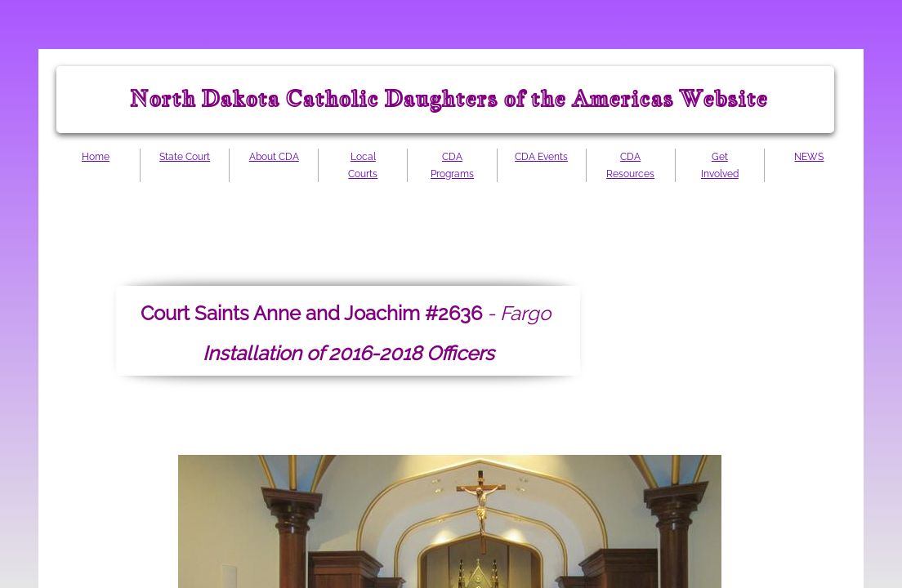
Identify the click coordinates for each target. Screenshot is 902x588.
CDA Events (541, 157)
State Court (185, 157)
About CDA (274, 157)
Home (96, 157)
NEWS (809, 157)
